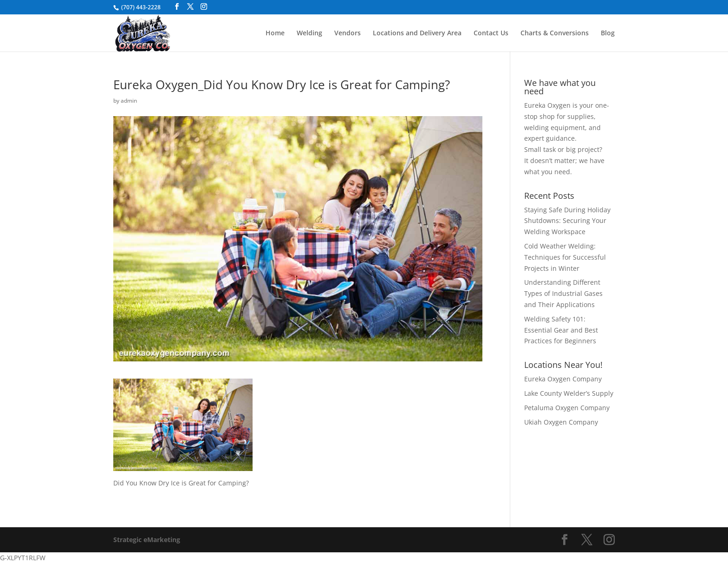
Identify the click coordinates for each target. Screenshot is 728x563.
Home (275, 33)
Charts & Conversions (555, 33)
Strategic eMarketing (147, 540)
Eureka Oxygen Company (563, 379)
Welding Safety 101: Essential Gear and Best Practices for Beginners (561, 330)
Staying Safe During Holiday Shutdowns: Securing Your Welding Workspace (567, 221)
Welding (309, 33)
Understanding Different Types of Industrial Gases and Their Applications (563, 293)
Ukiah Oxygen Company (561, 422)
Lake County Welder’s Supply (569, 393)
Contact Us (491, 33)
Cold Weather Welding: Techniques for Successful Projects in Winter (565, 257)
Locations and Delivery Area (417, 33)
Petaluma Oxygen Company (567, 408)
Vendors (348, 33)
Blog (608, 33)
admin (129, 101)
